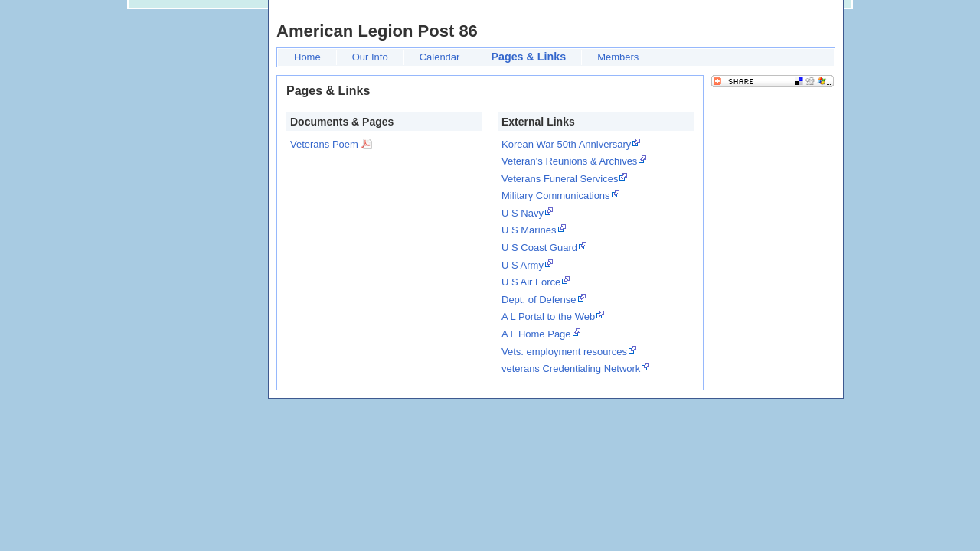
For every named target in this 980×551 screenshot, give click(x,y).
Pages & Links (528, 57)
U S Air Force (531, 282)
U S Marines (529, 230)
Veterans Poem (324, 144)
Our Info (370, 57)
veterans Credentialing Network (571, 368)
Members (618, 57)
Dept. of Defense (539, 300)
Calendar (440, 57)
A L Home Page (536, 334)
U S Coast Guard (539, 248)
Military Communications (556, 196)
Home (307, 57)
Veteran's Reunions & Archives (569, 161)
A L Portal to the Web (548, 316)
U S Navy (523, 213)
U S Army (523, 265)
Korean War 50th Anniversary (566, 144)
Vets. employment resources (564, 352)
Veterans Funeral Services (560, 179)
